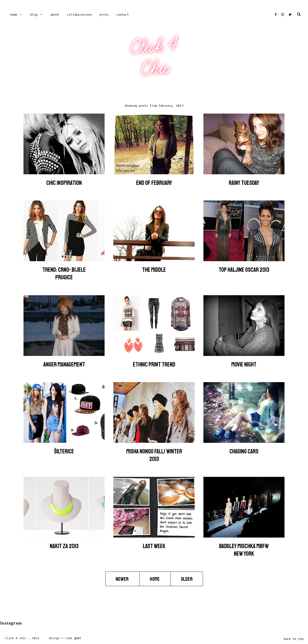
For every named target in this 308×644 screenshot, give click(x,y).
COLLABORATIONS (79, 15)
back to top (294, 639)
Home (14, 15)
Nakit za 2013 (64, 546)
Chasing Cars (244, 451)
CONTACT (123, 15)
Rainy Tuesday (244, 183)
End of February (154, 183)
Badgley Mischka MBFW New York (244, 550)
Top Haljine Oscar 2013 (244, 270)
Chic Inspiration (64, 183)
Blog (34, 15)
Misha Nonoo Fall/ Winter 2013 (154, 455)
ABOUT (55, 15)
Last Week (154, 546)
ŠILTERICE (64, 451)
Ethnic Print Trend (154, 365)
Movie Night (244, 365)
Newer (122, 579)
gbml (78, 638)
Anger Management (64, 365)
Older (187, 579)
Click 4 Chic (154, 57)
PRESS (104, 15)
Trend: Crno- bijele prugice (64, 274)
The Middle (154, 270)
